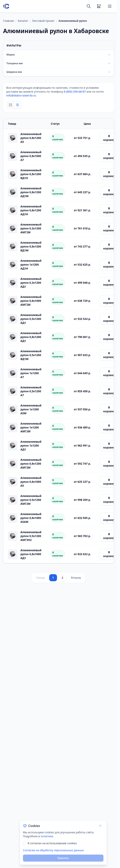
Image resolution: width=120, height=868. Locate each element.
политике (47, 836)
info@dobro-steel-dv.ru (21, 95)
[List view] (18, 105)
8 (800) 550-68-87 (75, 92)
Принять (63, 858)
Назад (40, 578)
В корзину (109, 138)
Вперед (76, 578)
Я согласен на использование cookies (52, 843)
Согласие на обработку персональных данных (53, 850)
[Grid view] (11, 105)
